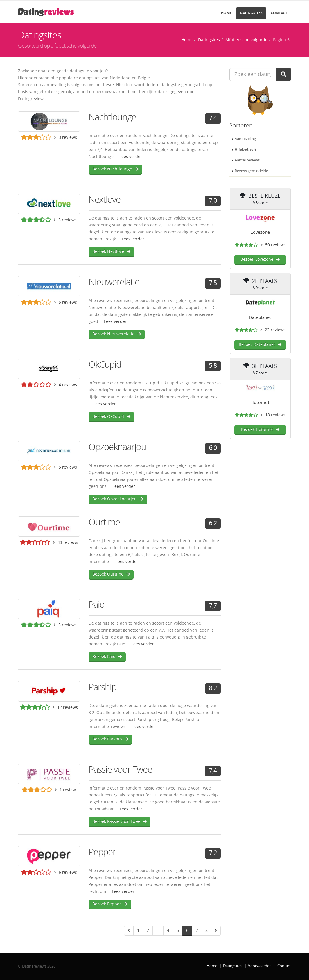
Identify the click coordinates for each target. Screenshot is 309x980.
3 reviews (68, 137)
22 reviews (275, 330)
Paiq (97, 605)
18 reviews (275, 415)
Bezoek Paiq (107, 657)
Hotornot (260, 403)
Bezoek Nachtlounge (115, 169)
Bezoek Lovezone (260, 259)
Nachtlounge (112, 117)
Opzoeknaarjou (117, 447)
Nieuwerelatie (114, 282)
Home (226, 13)
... (158, 930)
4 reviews (68, 385)
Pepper (102, 852)
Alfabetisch (245, 149)
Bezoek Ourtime (111, 574)
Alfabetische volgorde (246, 40)
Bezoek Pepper (110, 904)
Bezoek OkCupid (111, 417)
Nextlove (105, 200)
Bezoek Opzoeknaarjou (118, 499)
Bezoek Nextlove (111, 252)
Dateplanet (260, 318)
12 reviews (68, 707)
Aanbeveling (245, 139)
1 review (68, 790)
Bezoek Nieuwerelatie (117, 334)
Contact (279, 13)
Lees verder (131, 157)
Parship (103, 687)
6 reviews (68, 872)
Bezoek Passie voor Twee (120, 822)
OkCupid (105, 365)
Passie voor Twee (120, 770)
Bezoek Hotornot (260, 430)
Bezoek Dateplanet (260, 345)
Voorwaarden (260, 966)
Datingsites (251, 13)
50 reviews (275, 245)
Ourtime (104, 522)
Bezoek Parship (110, 739)
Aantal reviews (247, 160)
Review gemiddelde (251, 171)
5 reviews (68, 302)
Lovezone (260, 232)
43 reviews (68, 543)
